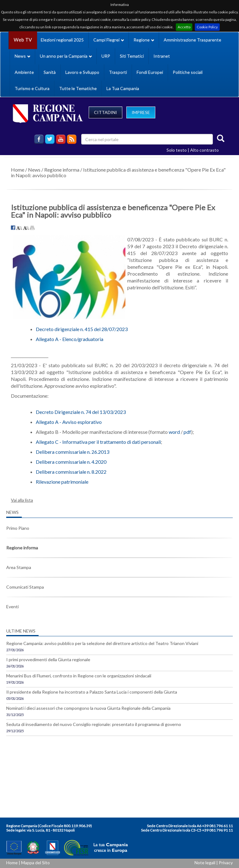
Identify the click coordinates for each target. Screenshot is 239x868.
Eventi (12, 607)
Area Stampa (19, 567)
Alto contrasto (204, 150)
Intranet (162, 56)
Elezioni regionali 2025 (62, 40)
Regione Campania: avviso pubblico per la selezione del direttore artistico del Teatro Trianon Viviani (102, 643)
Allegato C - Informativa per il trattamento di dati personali (98, 442)
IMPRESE (141, 112)
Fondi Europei (150, 72)
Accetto (184, 27)
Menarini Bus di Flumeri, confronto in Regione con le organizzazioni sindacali (79, 676)
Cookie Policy (207, 27)
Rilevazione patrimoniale (62, 482)
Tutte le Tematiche (78, 88)
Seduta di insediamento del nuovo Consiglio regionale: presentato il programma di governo (94, 724)
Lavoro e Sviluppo (82, 72)
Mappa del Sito (35, 863)
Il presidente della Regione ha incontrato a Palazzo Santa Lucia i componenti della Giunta (92, 692)
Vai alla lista (22, 500)
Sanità (50, 72)
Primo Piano (18, 528)
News (34, 170)
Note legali (205, 863)
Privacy (226, 863)
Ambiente (24, 72)
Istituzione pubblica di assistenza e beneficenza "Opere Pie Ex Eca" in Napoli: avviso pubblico (118, 172)
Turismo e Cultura (32, 88)
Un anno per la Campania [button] (66, 56)
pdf (187, 432)
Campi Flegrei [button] (109, 40)
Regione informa (62, 170)
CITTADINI (105, 112)
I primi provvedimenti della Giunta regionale (48, 659)
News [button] (22, 56)
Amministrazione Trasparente (192, 40)
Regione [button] (144, 40)
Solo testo (177, 150)
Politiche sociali (188, 72)
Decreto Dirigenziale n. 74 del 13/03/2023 (81, 412)
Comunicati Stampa (25, 587)
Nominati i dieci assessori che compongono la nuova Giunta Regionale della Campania (88, 708)
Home (18, 170)
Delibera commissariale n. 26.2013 (73, 452)
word (174, 432)
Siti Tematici (132, 56)
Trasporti (118, 72)
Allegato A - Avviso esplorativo (69, 422)
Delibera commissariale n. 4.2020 (71, 462)
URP (106, 56)
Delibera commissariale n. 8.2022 (71, 472)
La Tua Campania (123, 88)
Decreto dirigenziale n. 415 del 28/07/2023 (82, 329)
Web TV (23, 40)
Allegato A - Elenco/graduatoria (70, 339)
